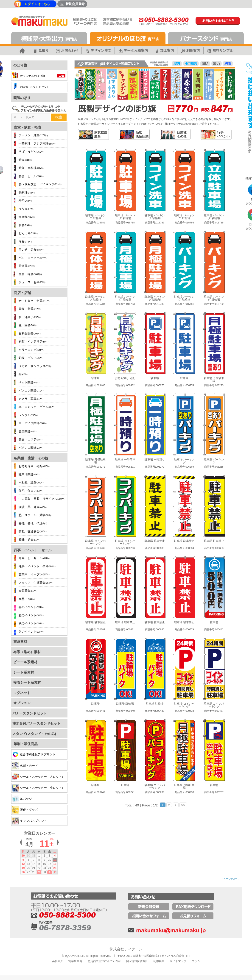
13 (28, 864)
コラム (196, 961)
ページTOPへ (230, 879)
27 (28, 872)
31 (34, 856)
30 (28, 856)
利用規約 (159, 961)
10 (49, 860)
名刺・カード (25, 766)
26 (23, 872)
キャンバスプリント (29, 821)
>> (183, 805)
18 (55, 864)
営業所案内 (75, 961)
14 (34, 864)
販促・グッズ (25, 810)
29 (23, 856)
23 (44, 868)
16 (44, 864)
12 (23, 864)
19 (23, 868)
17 (49, 864)
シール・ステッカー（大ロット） (38, 777)
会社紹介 (58, 961)
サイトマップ (178, 961)
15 (39, 864)
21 (34, 868)
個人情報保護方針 (137, 961)
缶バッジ (22, 799)
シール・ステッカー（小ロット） (38, 788)
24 (49, 868)
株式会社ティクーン (126, 949)
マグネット (21, 693)
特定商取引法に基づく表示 (104, 961)
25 (55, 868)
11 (55, 860)
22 (39, 868)
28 (34, 872)
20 (28, 868)
